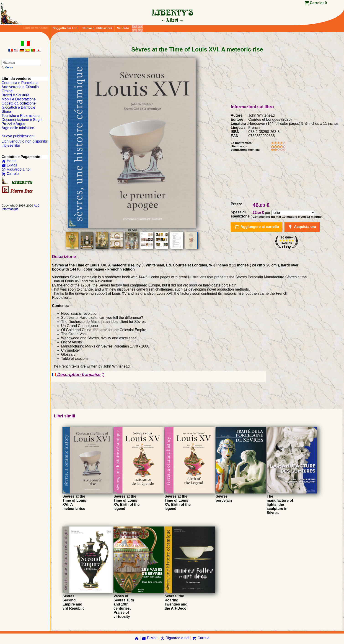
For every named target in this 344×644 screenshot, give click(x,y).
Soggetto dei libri (65, 28)
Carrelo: (318, 3)
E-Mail (9, 165)
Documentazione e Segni (22, 120)
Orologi (8, 91)
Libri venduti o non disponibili (25, 141)
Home (9, 161)
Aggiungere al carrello (257, 227)
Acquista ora (302, 227)
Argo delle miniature (18, 128)
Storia (6, 111)
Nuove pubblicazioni (97, 28)
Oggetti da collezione (19, 103)
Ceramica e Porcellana (20, 83)
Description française (79, 375)
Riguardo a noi (16, 169)
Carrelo (10, 174)
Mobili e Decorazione (19, 99)
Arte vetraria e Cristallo (20, 87)
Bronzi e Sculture (16, 95)
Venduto (123, 28)
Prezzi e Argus (13, 124)
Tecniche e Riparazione (21, 116)
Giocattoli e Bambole (18, 107)
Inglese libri (11, 145)
